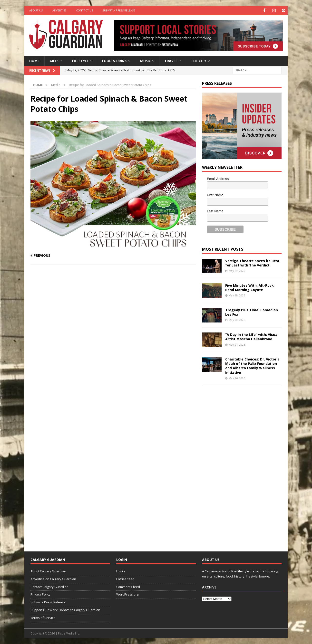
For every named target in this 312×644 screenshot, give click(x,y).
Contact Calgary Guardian (49, 587)
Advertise (59, 10)
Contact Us (84, 10)
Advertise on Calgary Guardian (53, 579)
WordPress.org (127, 594)
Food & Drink (114, 61)
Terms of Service (43, 617)
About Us (36, 10)
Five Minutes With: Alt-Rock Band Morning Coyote (249, 287)
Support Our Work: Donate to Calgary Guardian (65, 610)
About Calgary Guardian (48, 571)
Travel (171, 61)
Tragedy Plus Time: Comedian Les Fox (252, 312)
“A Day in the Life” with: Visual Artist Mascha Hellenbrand (252, 336)
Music (146, 61)
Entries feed (125, 579)
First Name (215, 195)
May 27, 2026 (237, 344)
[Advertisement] (239, 464)
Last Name (215, 211)
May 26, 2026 (237, 378)
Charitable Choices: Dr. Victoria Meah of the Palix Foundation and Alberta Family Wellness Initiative (252, 366)
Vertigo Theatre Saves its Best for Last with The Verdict (252, 263)
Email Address (218, 179)
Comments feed (128, 587)
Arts (54, 61)
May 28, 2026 (237, 320)
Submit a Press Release (119, 10)
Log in (121, 571)
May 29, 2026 (237, 270)
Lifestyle (80, 61)
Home (34, 61)
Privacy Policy (40, 594)
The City (199, 61)
